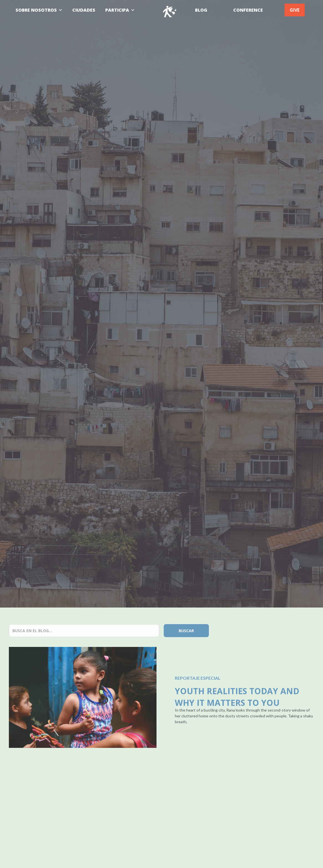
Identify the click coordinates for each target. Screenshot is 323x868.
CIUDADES (84, 10)
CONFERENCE (248, 10)
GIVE (295, 10)
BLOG (201, 10)
